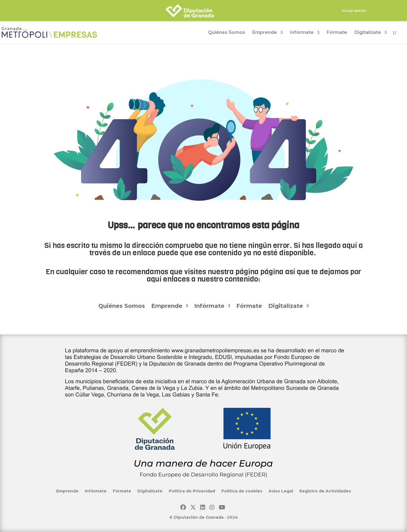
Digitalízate (368, 33)
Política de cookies (242, 491)
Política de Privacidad (192, 491)
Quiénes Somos (227, 33)
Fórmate (337, 33)
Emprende (265, 33)
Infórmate (302, 33)
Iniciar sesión (354, 11)
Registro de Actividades (325, 491)
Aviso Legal (281, 491)
